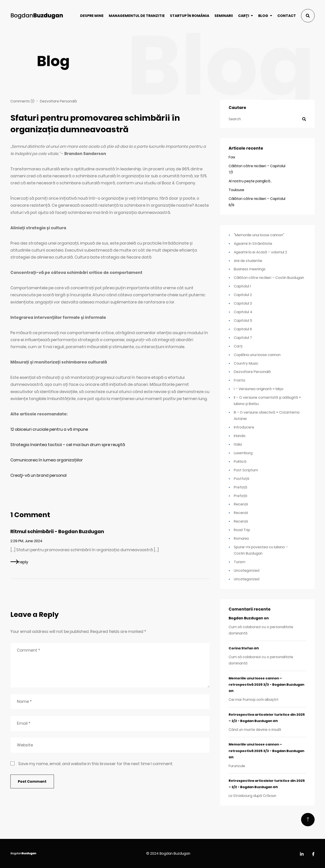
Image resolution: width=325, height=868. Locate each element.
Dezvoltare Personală (58, 101)
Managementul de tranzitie (137, 16)
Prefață (240, 487)
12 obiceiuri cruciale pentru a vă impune (49, 429)
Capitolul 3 (243, 303)
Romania (241, 538)
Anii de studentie (248, 261)
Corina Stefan (241, 648)
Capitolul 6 (243, 329)
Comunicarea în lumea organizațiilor (47, 460)
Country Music (246, 363)
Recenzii (241, 504)
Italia (238, 444)
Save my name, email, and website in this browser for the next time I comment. (96, 764)
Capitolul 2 (243, 295)
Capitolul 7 (243, 338)
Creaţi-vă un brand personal (38, 475)
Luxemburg (243, 453)
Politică (240, 462)
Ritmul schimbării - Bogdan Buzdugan (57, 531)
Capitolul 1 (242, 286)
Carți (244, 16)
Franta (239, 380)
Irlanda (240, 436)
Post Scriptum (246, 470)
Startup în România (190, 16)
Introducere (244, 427)
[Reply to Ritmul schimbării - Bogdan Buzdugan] (19, 562)
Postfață (241, 479)
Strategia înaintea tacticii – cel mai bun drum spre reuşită (68, 445)
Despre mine (92, 16)
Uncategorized (247, 571)
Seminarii (224, 16)
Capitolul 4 (243, 312)
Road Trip (242, 530)
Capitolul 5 (243, 321)
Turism (240, 562)
